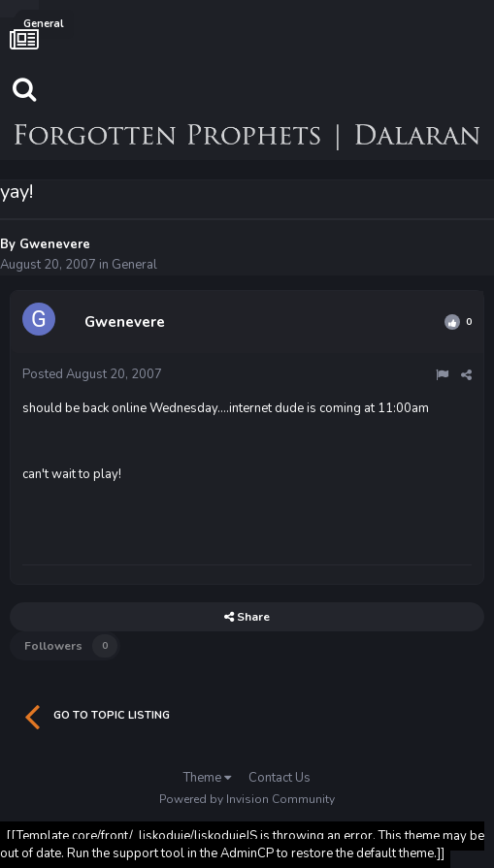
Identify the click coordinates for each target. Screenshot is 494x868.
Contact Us (280, 778)
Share (247, 617)
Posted (92, 374)
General (134, 265)
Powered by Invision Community (247, 799)
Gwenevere (55, 244)
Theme (207, 778)
